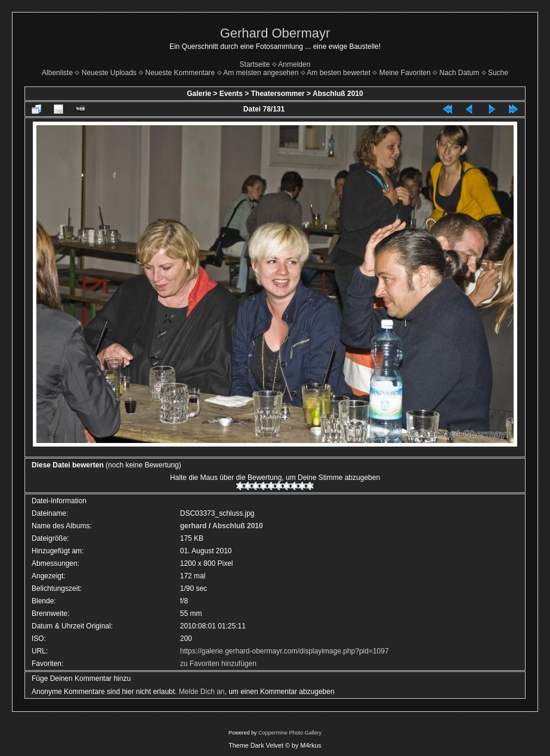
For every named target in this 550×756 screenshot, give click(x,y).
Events (231, 94)
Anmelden (294, 64)
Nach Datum (460, 73)
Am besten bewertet (339, 73)
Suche (498, 73)
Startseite (255, 64)
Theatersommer (278, 94)
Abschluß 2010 (338, 94)
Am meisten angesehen (261, 73)
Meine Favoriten (405, 73)
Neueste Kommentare (180, 73)
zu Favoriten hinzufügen (218, 664)
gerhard (194, 526)
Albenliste (57, 73)
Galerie (199, 94)
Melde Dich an (202, 692)
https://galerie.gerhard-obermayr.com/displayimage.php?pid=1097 (285, 651)
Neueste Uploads (109, 73)
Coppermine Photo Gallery (290, 733)
